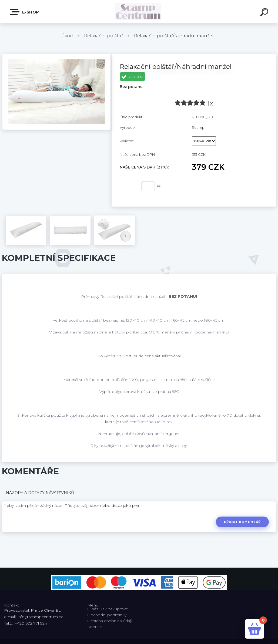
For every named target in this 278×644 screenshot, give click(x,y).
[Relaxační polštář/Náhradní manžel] (56, 56)
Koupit (127, 186)
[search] (265, 13)
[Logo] (139, 11)
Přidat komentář (242, 522)
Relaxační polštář (103, 36)
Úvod (67, 36)
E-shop (25, 12)
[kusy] (148, 186)
